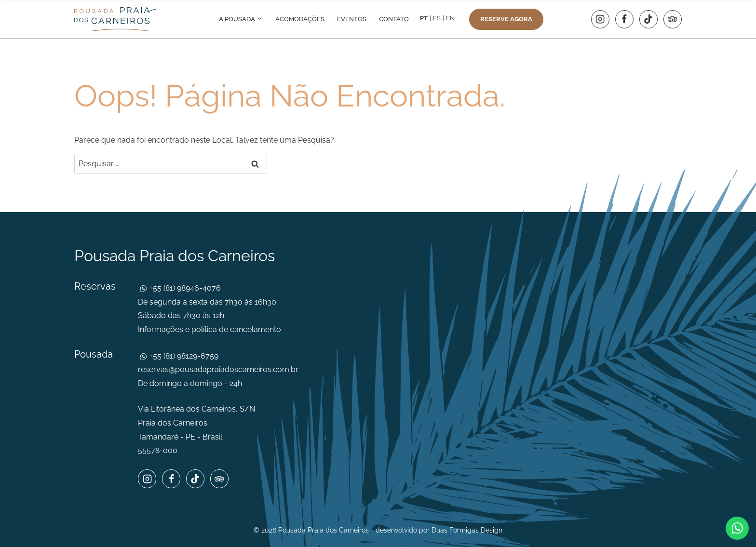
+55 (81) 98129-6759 (183, 356)
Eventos (352, 19)
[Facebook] (624, 19)
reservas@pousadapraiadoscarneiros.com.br (218, 369)
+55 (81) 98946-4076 (184, 288)
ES (437, 18)
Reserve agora (506, 19)
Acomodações (300, 19)
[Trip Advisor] (673, 19)
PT (424, 18)
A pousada (241, 19)
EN (450, 18)
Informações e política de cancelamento (209, 329)
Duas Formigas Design (467, 530)
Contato (394, 19)
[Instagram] (600, 19)
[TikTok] (648, 19)
